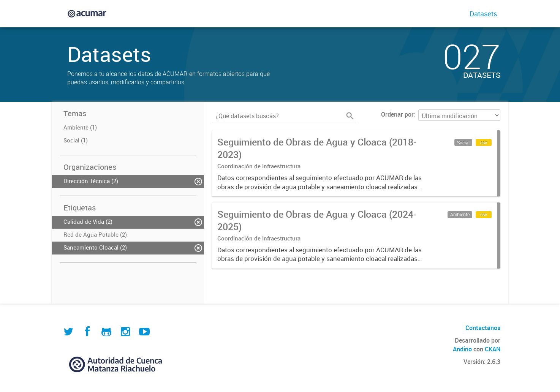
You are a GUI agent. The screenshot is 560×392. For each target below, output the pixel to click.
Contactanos (483, 328)
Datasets (483, 14)
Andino (462, 349)
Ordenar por (397, 114)
